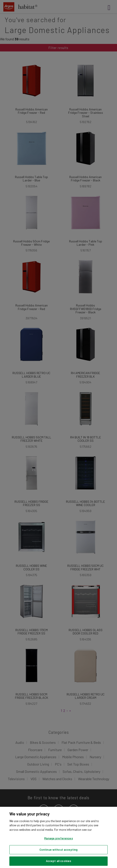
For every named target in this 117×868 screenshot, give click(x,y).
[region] (58, 837)
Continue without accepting (58, 850)
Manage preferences (58, 838)
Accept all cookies (58, 861)
